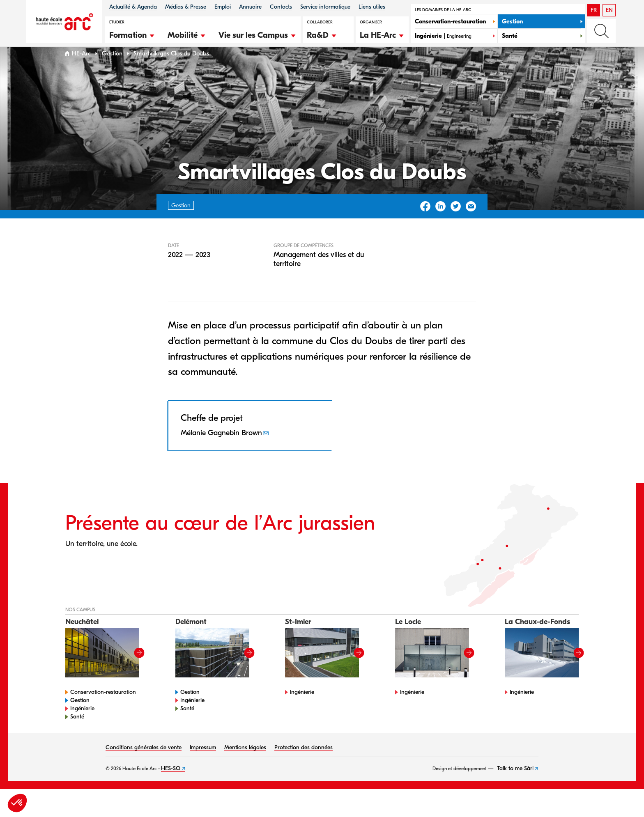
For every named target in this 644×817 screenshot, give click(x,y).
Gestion (112, 69)
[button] (132, 34)
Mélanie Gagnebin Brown (221, 449)
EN (609, 10)
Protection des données (304, 763)
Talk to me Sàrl (515, 784)
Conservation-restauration (103, 708)
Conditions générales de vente (144, 763)
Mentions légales (245, 763)
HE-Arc (81, 69)
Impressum (203, 763)
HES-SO (171, 784)
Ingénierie (82, 724)
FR (594, 10)
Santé (77, 732)
